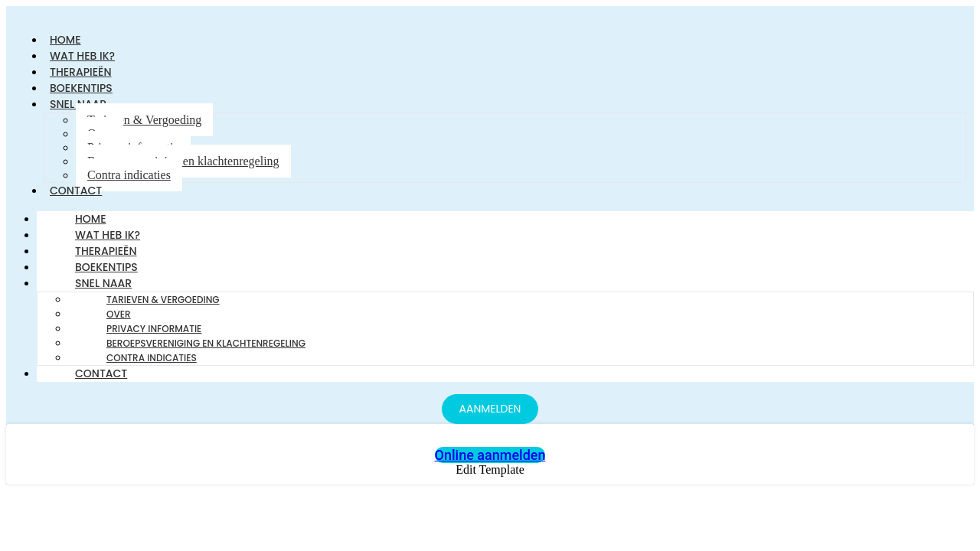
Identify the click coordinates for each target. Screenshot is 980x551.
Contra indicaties (129, 175)
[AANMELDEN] (490, 409)
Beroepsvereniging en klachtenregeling (183, 161)
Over (119, 314)
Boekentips (106, 267)
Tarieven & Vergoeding (144, 120)
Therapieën (106, 251)
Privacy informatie (154, 329)
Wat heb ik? (108, 235)
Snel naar (103, 283)
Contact (76, 191)
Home (91, 219)
